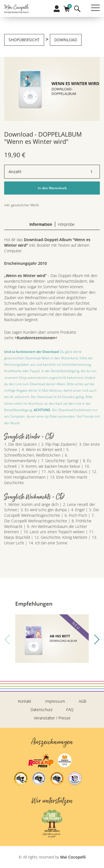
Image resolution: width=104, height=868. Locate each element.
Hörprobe (66, 224)
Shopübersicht (24, 40)
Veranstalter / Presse (52, 718)
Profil (57, 9)
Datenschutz (41, 710)
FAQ (70, 710)
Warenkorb (67, 7)
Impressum (55, 701)
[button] (97, 639)
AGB (83, 701)
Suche (77, 9)
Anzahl (15, 172)
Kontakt (25, 701)
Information (41, 224)
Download (66, 40)
